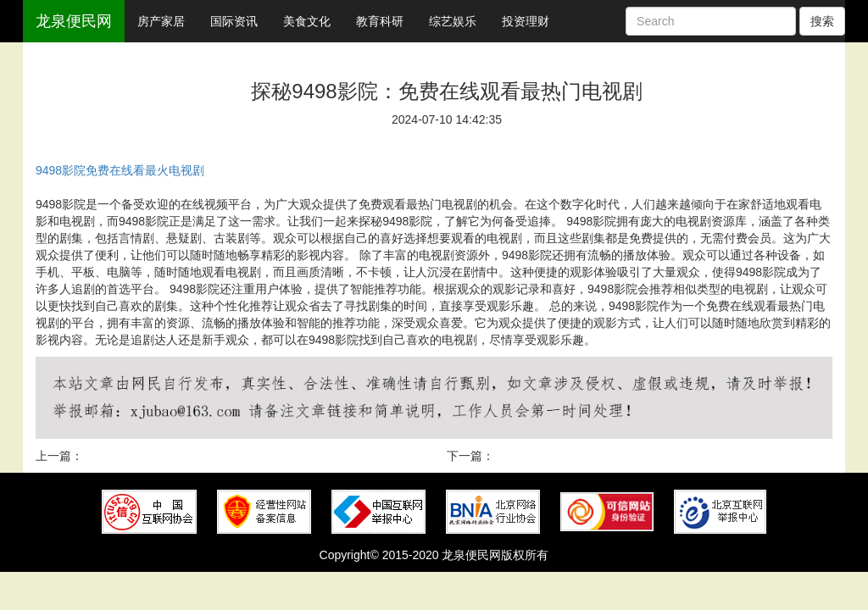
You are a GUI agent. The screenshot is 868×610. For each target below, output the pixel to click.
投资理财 (526, 21)
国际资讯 (234, 21)
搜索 (822, 21)
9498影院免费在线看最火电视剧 (120, 170)
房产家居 (161, 21)
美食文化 (307, 21)
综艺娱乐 (453, 21)
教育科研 (380, 21)
